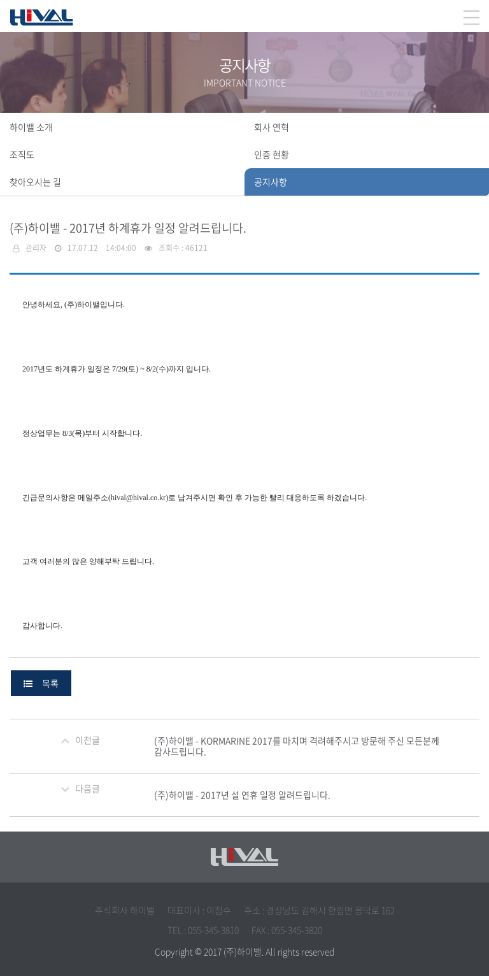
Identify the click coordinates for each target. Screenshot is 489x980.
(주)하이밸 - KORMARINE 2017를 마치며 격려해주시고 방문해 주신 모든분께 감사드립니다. (297, 750)
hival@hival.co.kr (138, 500)
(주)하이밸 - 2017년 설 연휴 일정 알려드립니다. (242, 798)
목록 (41, 687)
